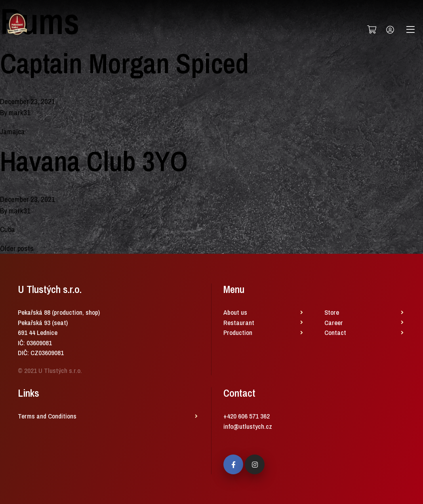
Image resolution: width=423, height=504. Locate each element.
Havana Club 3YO (94, 161)
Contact (335, 332)
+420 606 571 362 (247, 416)
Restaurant (239, 322)
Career (334, 322)
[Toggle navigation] (411, 30)
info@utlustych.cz (248, 426)
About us (235, 312)
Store (332, 312)
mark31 (20, 112)
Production (238, 332)
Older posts (17, 248)
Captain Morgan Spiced (124, 63)
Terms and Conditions (47, 416)
